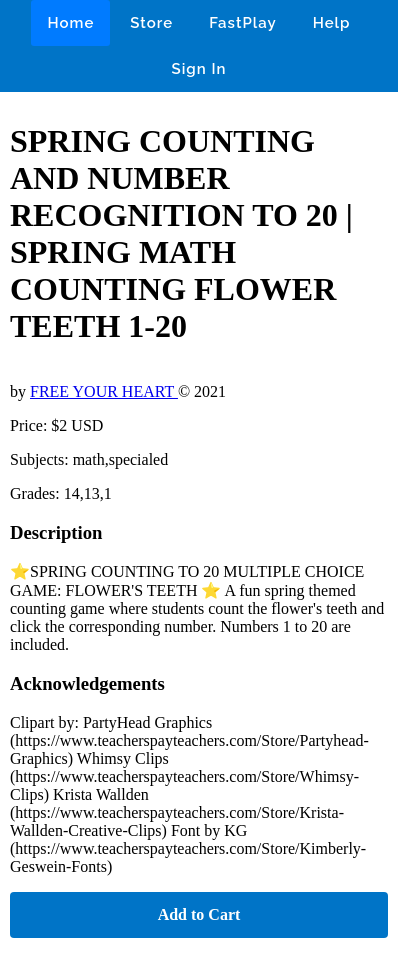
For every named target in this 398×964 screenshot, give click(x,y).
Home (70, 23)
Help (332, 23)
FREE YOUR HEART (104, 391)
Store (151, 23)
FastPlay (243, 23)
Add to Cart (199, 914)
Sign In (199, 69)
